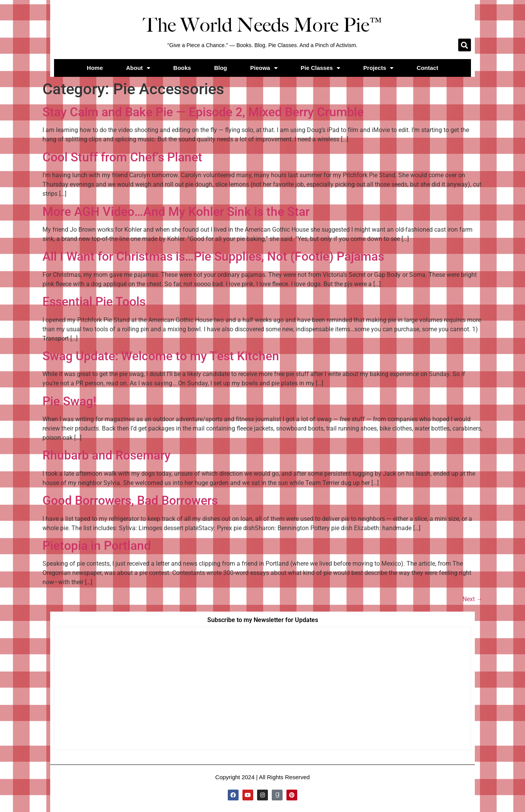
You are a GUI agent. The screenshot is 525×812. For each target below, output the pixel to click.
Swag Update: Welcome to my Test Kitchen (161, 356)
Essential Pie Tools (94, 302)
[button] (465, 45)
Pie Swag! (69, 401)
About (138, 68)
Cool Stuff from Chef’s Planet (122, 157)
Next (472, 599)
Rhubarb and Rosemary (107, 455)
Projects (378, 68)
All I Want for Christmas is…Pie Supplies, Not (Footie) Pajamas (213, 256)
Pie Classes (320, 68)
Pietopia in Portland (97, 546)
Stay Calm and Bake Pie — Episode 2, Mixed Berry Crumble (203, 112)
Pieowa (264, 68)
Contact (427, 68)
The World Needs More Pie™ (262, 25)
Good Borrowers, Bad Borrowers (130, 500)
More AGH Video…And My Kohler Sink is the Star (176, 212)
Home (95, 68)
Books (182, 68)
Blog (221, 68)
